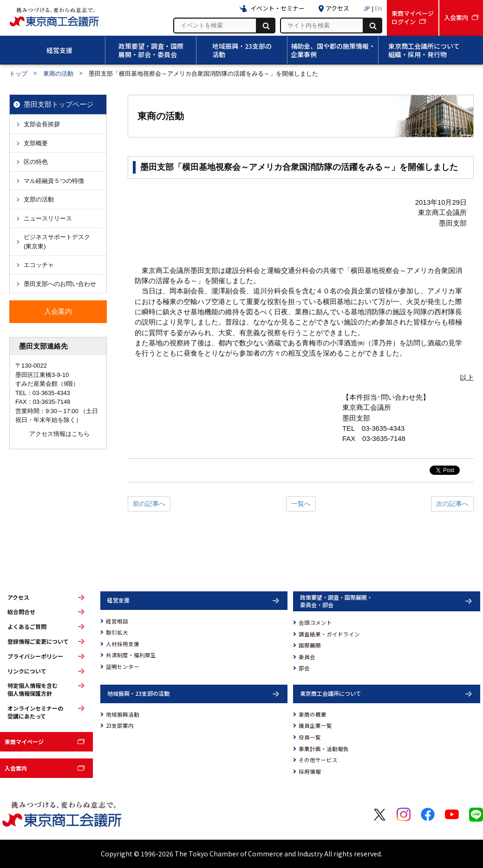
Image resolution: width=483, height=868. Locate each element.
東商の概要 (313, 714)
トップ (18, 74)
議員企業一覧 (315, 725)
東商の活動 (58, 74)
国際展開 (310, 645)
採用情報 (310, 771)
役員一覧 (310, 737)
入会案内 (16, 768)
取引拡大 (117, 632)
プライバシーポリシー (35, 656)
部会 (304, 668)
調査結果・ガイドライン (329, 634)
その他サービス (318, 760)
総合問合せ (21, 612)
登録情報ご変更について (38, 641)
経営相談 (117, 621)
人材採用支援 (123, 644)
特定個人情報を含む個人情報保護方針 (33, 690)
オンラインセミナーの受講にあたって (35, 712)
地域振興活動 (123, 714)
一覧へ (301, 504)
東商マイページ (24, 742)
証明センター (123, 667)
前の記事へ (149, 504)
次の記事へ (452, 504)
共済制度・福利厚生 (131, 655)
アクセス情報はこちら (59, 434)
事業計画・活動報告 (324, 749)
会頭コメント (315, 622)
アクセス (18, 597)
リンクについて (27, 671)
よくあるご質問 (27, 627)
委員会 (307, 657)
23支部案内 (120, 725)
